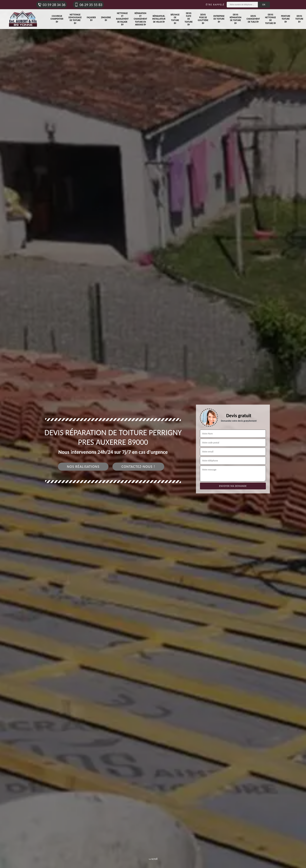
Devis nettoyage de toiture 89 (270, 19)
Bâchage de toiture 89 (175, 19)
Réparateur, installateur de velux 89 (159, 19)
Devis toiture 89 (299, 19)
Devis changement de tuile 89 (253, 19)
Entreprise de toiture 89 (219, 19)
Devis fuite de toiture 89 (189, 19)
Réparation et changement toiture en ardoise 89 (141, 19)
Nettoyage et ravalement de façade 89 (122, 19)
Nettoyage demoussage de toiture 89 (75, 19)
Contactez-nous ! (138, 467)
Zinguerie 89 (106, 19)
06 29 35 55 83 (88, 5)
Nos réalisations (83, 467)
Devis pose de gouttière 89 (203, 19)
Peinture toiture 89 (286, 19)
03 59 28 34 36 (52, 5)
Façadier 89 (91, 19)
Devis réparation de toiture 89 (235, 19)
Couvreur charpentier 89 (57, 19)
